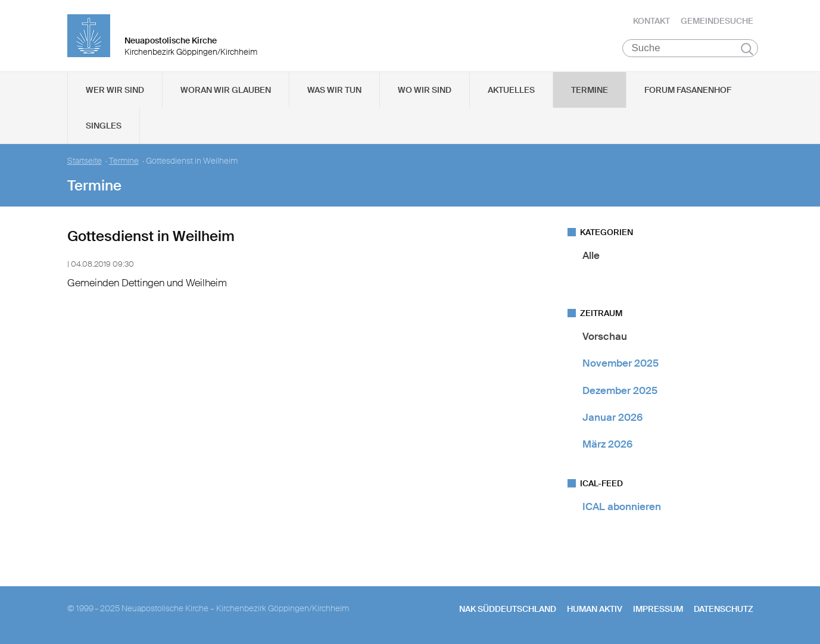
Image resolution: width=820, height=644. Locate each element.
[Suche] (690, 48)
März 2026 (607, 444)
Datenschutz (724, 609)
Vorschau (605, 336)
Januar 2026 (612, 417)
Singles (104, 126)
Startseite (85, 161)
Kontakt (651, 21)
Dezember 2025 (620, 390)
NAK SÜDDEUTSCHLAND (508, 609)
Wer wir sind (115, 90)
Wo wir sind (425, 90)
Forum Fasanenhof (688, 90)
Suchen (747, 49)
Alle (591, 255)
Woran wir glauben (226, 90)
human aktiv (595, 609)
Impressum (658, 609)
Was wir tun (334, 90)
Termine (590, 90)
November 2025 (621, 363)
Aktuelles (511, 90)
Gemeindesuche (717, 21)
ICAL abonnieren (622, 507)
